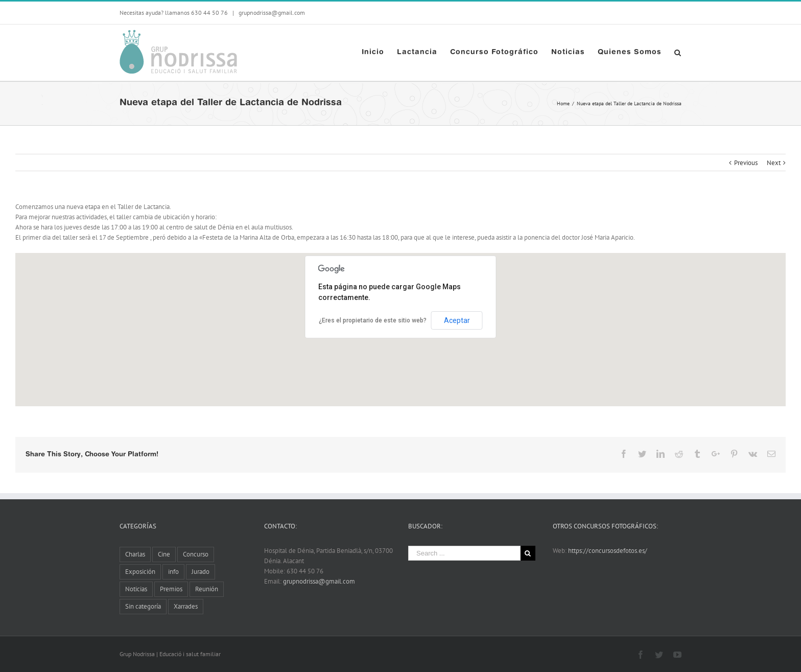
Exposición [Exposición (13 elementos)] (140, 572)
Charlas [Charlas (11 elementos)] (135, 554)
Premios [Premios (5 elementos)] (171, 589)
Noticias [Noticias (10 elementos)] (136, 589)
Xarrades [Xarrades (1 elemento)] (186, 606)
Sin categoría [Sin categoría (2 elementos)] (143, 606)
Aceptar (457, 320)
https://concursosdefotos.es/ (608, 551)
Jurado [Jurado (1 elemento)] (201, 572)
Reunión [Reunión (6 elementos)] (207, 589)
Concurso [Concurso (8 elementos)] (196, 554)
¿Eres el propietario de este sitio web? (373, 320)
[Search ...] (464, 553)
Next (774, 163)
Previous (746, 163)
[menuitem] (379, 53)
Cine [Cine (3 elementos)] (164, 554)
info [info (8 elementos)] (173, 572)
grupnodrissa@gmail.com (271, 13)
